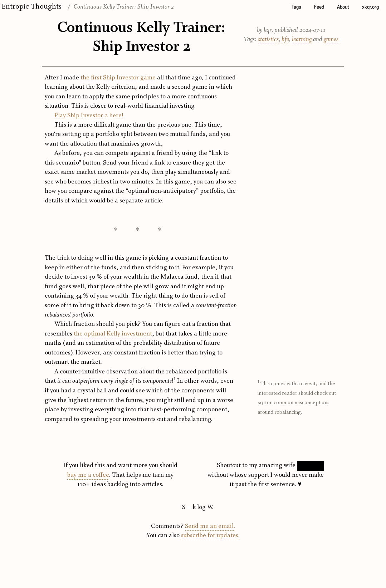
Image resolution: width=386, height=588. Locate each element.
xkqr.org (370, 7)
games (331, 40)
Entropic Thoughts (31, 7)
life (285, 40)
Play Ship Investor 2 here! (89, 116)
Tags (296, 7)
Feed (319, 7)
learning (302, 40)
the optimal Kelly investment (113, 334)
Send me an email (209, 526)
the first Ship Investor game (118, 78)
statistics (268, 40)
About (343, 7)
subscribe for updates (210, 536)
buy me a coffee (88, 475)
